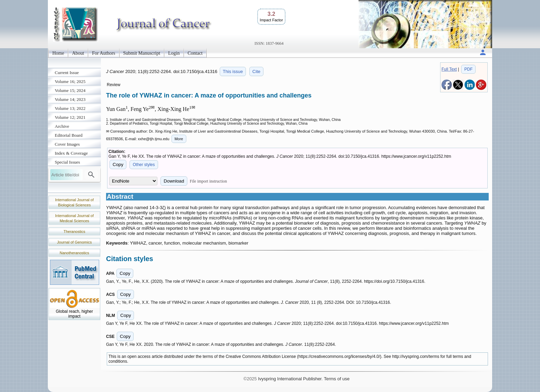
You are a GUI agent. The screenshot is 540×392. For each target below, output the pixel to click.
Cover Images (67, 144)
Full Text (449, 69)
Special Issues (67, 162)
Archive (62, 126)
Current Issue (67, 73)
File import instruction (208, 181)
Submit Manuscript (142, 53)
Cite (256, 71)
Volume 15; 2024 (70, 90)
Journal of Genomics (75, 242)
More (179, 139)
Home (58, 53)
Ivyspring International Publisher (290, 379)
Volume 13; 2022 (70, 108)
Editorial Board (69, 135)
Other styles (144, 165)
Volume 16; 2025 (70, 81)
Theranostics (75, 231)
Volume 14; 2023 (70, 99)
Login (174, 53)
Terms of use (336, 379)
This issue (233, 71)
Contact (195, 53)
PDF (468, 69)
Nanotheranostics (74, 253)
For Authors (103, 53)
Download (174, 181)
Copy (118, 164)
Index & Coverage (71, 153)
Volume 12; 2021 (70, 117)
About (78, 53)
